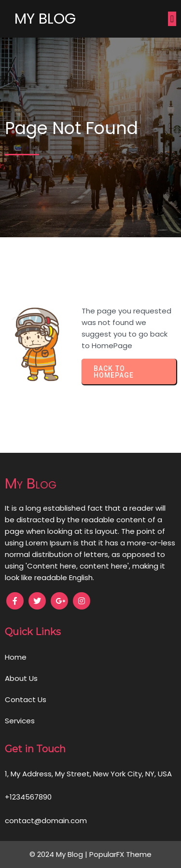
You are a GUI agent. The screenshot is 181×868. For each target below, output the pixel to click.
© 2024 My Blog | (59, 854)
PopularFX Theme (120, 854)
